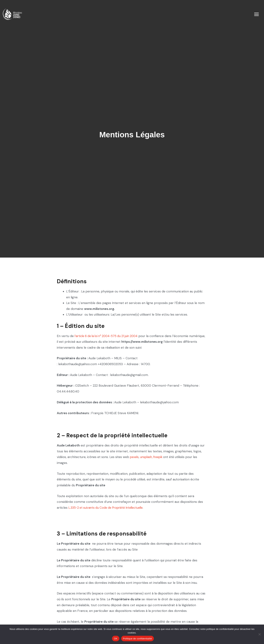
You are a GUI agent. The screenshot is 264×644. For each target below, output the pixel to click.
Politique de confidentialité (137, 639)
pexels (135, 457)
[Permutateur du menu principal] (259, 15)
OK (116, 639)
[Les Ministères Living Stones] (12, 15)
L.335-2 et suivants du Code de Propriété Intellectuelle (108, 508)
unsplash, (148, 457)
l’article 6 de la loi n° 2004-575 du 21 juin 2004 (108, 336)
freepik (161, 457)
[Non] (259, 634)
